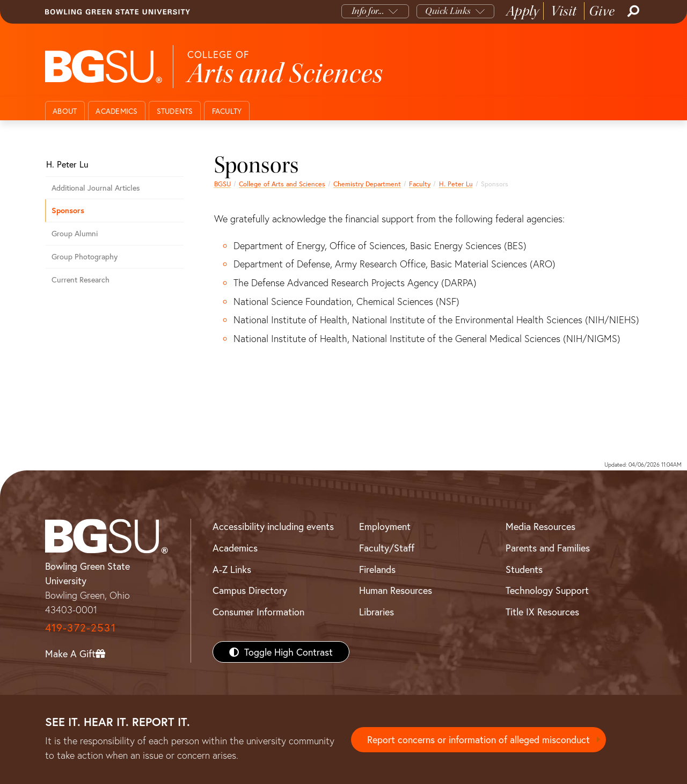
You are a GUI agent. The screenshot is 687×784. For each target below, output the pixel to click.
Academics (116, 111)
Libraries (377, 612)
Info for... (368, 11)
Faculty (227, 111)
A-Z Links (232, 569)
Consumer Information (258, 612)
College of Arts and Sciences (282, 184)
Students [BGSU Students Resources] (524, 569)
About (65, 111)
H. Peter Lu (456, 184)
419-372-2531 (81, 627)
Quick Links (448, 11)
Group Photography (85, 256)
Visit (564, 11)
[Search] (632, 11)
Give (602, 11)
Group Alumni (75, 233)
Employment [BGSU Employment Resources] (385, 526)
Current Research (81, 280)
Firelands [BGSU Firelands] (377, 569)
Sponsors (68, 210)
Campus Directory (250, 590)
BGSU (222, 184)
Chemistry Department (367, 184)
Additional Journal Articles (96, 188)
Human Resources (396, 590)
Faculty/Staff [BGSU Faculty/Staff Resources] (387, 548)
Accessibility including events (273, 526)
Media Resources (540, 526)
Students (175, 111)
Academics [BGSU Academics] (235, 548)
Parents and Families (548, 548)
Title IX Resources (542, 612)
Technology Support (547, 590)
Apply (523, 11)
